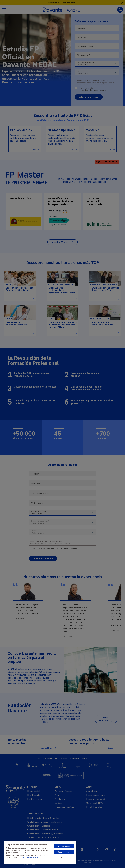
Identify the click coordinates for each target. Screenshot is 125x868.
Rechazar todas (64, 852)
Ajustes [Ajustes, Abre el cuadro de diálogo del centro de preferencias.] (64, 858)
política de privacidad (29, 857)
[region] (40, 852)
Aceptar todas (64, 846)
